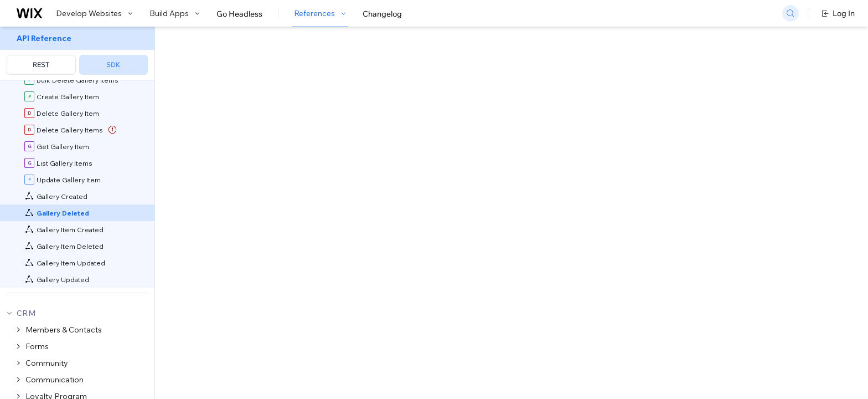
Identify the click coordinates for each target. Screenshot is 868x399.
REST (41, 65)
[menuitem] (77, 53)
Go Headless (239, 14)
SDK (113, 65)
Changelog (382, 14)
